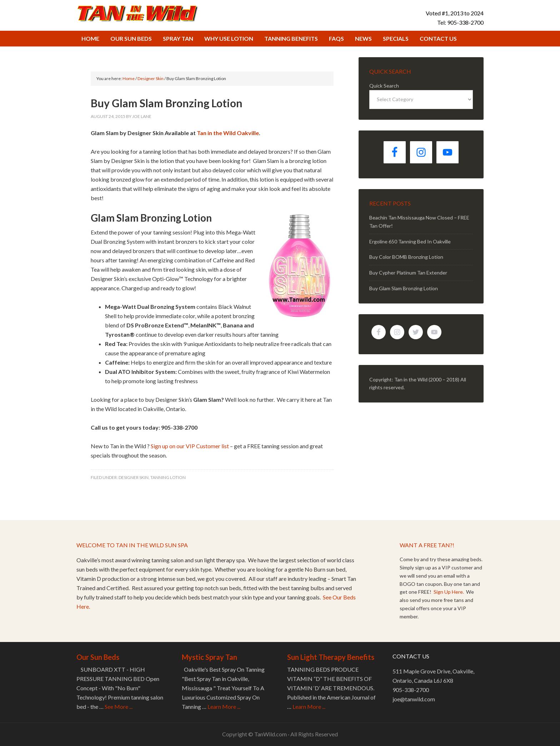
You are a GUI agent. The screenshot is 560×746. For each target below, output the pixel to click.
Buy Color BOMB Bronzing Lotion (406, 257)
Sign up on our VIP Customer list (190, 446)
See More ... (119, 707)
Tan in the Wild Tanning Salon (137, 13)
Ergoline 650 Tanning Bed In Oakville (410, 241)
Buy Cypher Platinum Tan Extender (408, 273)
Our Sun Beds (98, 657)
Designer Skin (134, 477)
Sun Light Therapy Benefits (331, 657)
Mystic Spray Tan (209, 657)
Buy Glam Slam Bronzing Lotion (404, 288)
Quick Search (384, 86)
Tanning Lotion (168, 477)
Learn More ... (224, 707)
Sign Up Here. (449, 592)
